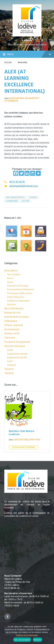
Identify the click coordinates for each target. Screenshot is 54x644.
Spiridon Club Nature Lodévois (21, 433)
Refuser (38, 640)
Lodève (27, 40)
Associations (17, 98)
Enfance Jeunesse (14, 325)
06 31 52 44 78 (17, 182)
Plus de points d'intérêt (24, 447)
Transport (9, 373)
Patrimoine (10, 338)
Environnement (12, 329)
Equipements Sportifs (17, 358)
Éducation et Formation (18, 286)
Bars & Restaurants (14, 308)
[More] (38, 173)
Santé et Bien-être (16, 297)
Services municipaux (15, 346)
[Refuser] (50, 633)
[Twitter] (21, 173)
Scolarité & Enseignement (17, 342)
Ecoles (10, 350)
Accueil (8, 62)
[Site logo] (27, 36)
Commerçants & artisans (17, 317)
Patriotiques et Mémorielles (20, 293)
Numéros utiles (12, 334)
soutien (25, 201)
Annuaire (23, 62)
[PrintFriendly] (33, 173)
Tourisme (9, 369)
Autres (10, 278)
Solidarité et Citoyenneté (18, 301)
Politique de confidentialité (27, 635)
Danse (10, 282)
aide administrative (15, 197)
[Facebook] (16, 173)
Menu (27, 54)
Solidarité (12, 365)
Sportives (12, 304)
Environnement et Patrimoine (21, 290)
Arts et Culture (14, 275)
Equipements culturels (17, 354)
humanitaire (12, 201)
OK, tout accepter (22, 640)
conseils (33, 197)
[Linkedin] (27, 173)
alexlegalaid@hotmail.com (24, 186)
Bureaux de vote (12, 313)
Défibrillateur (11, 321)
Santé (10, 361)
